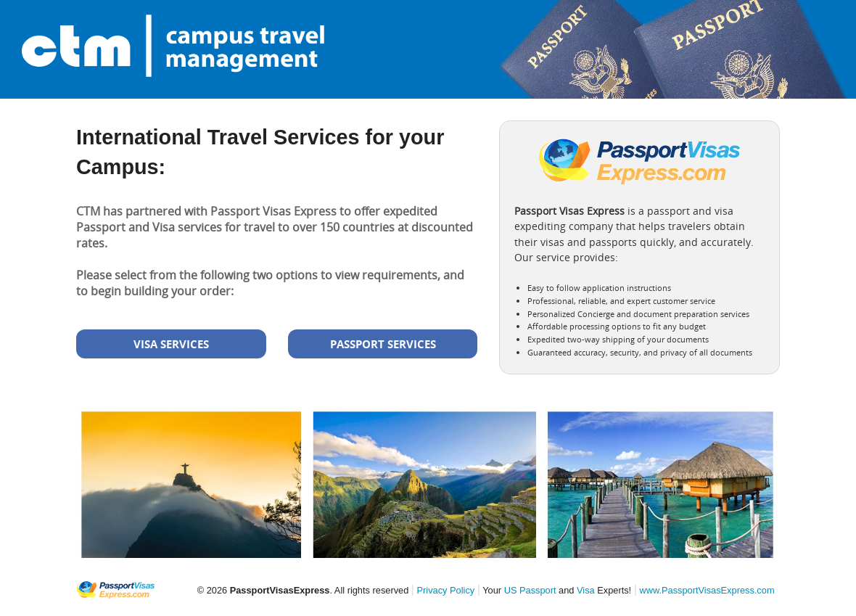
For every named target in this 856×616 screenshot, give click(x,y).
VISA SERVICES (171, 344)
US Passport (530, 590)
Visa (586, 590)
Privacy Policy (446, 590)
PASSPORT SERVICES (383, 344)
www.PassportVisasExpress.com (707, 590)
